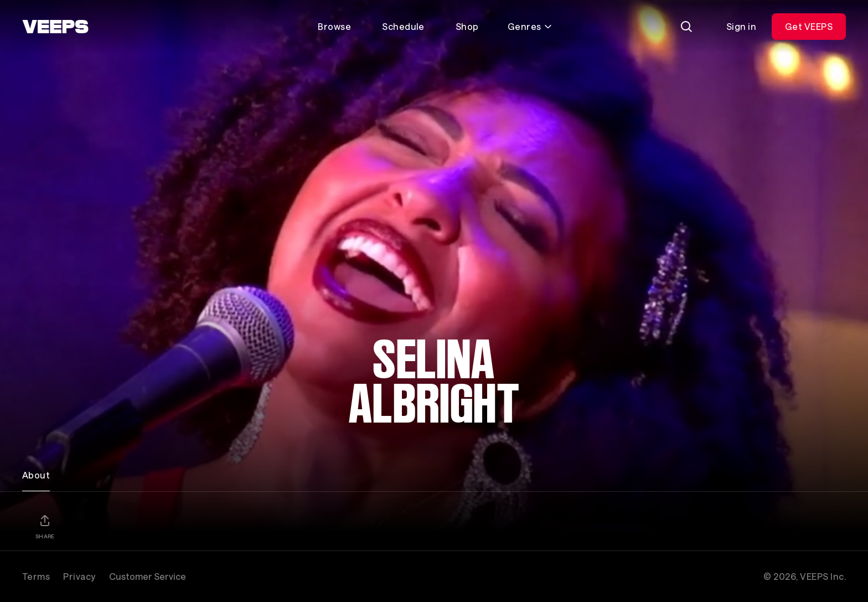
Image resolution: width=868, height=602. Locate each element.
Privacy (79, 576)
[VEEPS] (55, 27)
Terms (36, 576)
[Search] (686, 27)
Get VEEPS (809, 26)
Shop (467, 26)
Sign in (741, 26)
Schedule (403, 26)
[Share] (45, 527)
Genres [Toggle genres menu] (530, 26)
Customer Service (148, 576)
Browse (334, 26)
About (36, 475)
